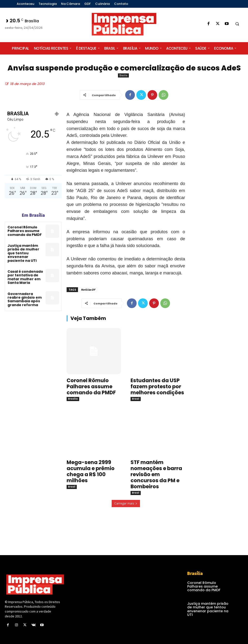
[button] (237, 24)
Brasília (123, 75)
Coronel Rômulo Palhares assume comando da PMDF (25, 231)
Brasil (136, 399)
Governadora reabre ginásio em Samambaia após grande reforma (25, 299)
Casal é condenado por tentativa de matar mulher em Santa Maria (25, 277)
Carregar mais (126, 503)
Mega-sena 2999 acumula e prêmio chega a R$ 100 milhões (91, 471)
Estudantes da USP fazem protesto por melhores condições (157, 386)
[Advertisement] (219, 194)
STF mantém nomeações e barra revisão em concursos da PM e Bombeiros (156, 474)
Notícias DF (88, 290)
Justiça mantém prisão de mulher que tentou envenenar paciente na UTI (23, 253)
